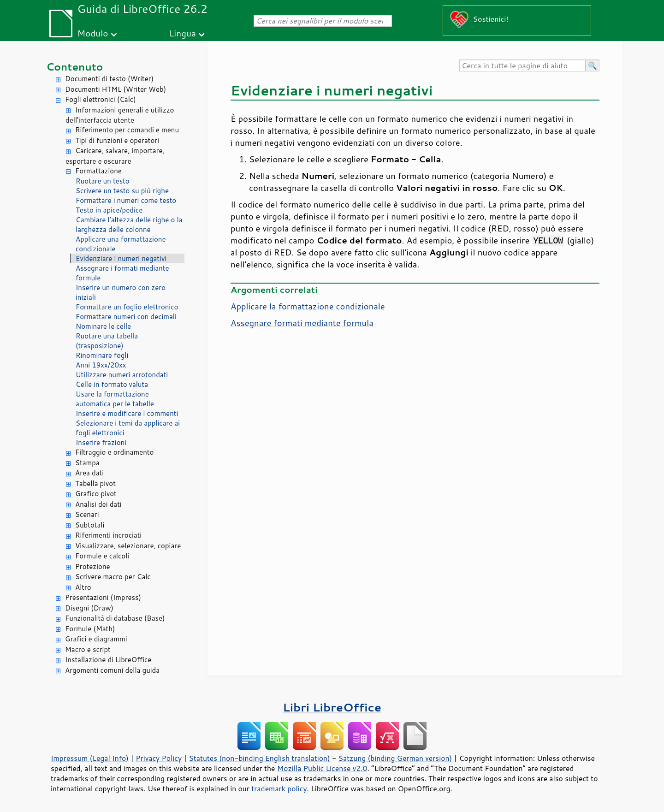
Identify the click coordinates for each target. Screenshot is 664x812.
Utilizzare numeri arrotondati (122, 375)
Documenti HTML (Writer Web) (116, 89)
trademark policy (279, 788)
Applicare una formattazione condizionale (121, 244)
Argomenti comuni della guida (112, 670)
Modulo (92, 33)
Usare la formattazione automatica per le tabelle (115, 399)
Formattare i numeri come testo (126, 200)
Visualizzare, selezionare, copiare (128, 546)
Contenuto (75, 67)
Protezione (93, 566)
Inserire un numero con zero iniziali (121, 292)
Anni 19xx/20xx (101, 365)
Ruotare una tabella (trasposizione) (107, 341)
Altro (83, 587)
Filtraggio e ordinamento (114, 452)
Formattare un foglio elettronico (127, 307)
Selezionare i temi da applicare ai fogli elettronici (128, 428)
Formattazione (98, 171)
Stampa (87, 463)
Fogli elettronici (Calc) (101, 99)
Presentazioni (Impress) (103, 597)
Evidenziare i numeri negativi (121, 258)
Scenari (87, 514)
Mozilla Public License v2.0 (322, 768)
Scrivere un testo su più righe (122, 191)
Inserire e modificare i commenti (127, 413)
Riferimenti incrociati (108, 535)
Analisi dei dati (98, 504)
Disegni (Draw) (89, 608)
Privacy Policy (159, 758)
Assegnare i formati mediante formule (122, 273)
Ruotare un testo (103, 181)
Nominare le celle (103, 326)
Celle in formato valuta (112, 384)
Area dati (89, 473)
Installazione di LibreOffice (108, 660)
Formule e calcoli (102, 556)
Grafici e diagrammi (96, 639)
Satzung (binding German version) (395, 758)
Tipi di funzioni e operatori (117, 140)
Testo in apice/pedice (109, 210)
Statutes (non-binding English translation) (259, 758)
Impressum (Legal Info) (90, 758)
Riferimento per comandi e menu (127, 130)
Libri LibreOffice (332, 707)
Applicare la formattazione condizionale (308, 306)
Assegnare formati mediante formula (302, 323)
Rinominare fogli (102, 355)
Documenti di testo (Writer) (109, 79)
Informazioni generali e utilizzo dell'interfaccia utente (120, 115)
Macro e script (88, 649)
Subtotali (90, 525)
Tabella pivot (95, 483)
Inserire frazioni (101, 442)
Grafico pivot (96, 494)
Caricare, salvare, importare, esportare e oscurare (115, 156)
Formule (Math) (90, 629)
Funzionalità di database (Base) (115, 618)
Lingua (183, 33)
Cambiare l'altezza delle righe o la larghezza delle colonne (129, 225)
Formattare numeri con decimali (126, 317)
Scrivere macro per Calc (113, 577)
